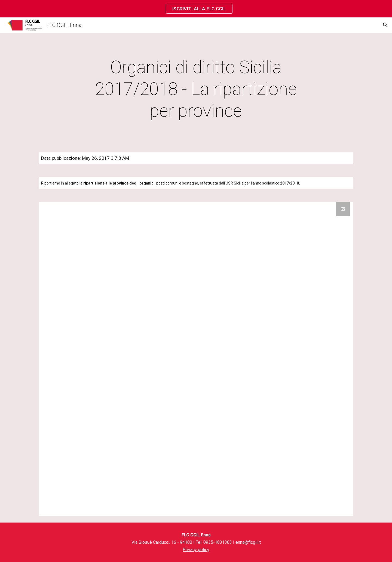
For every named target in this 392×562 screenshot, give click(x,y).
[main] (196, 89)
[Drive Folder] (196, 359)
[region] (196, 9)
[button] (385, 25)
